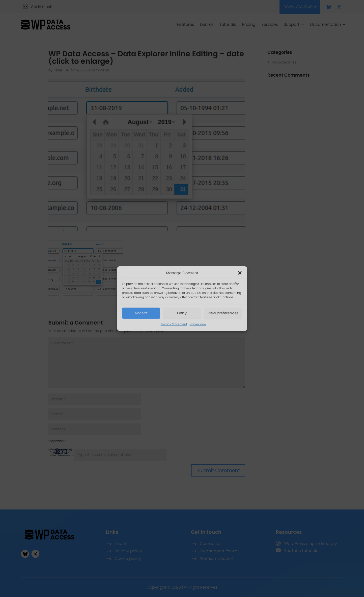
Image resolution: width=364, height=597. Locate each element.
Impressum (198, 324)
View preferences (223, 313)
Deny (182, 313)
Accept (141, 313)
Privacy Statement (174, 324)
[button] (240, 273)
